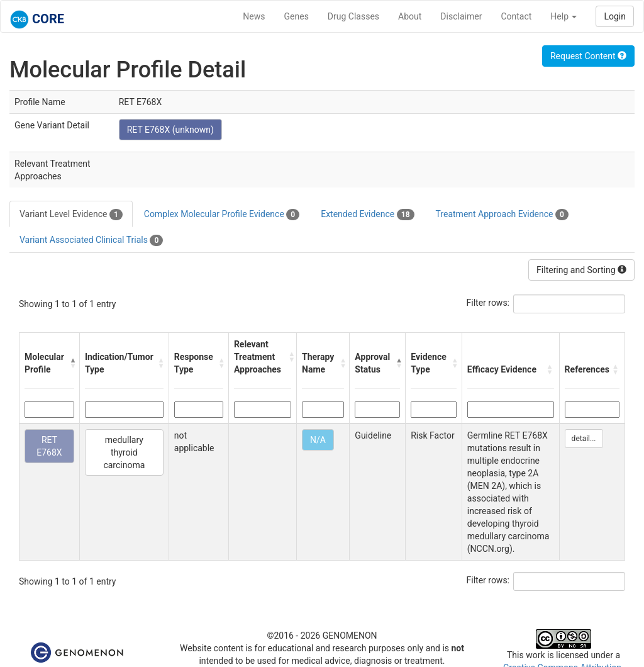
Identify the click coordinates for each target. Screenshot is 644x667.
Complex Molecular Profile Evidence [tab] (222, 215)
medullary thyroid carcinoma (124, 452)
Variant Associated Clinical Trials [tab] (91, 240)
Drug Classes (353, 16)
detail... (584, 439)
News (254, 16)
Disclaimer (461, 16)
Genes (297, 16)
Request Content (588, 56)
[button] (71, 363)
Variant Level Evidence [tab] (71, 215)
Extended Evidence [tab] (367, 215)
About (410, 16)
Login (615, 16)
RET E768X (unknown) (170, 130)
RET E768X (49, 446)
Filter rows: (488, 303)
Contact (516, 16)
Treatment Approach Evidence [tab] (502, 215)
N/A (318, 440)
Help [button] (563, 16)
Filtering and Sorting (581, 270)
